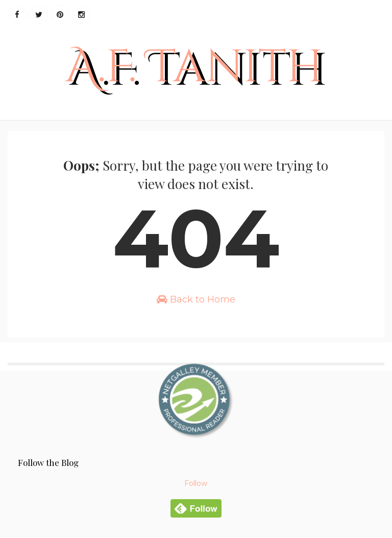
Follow (196, 483)
